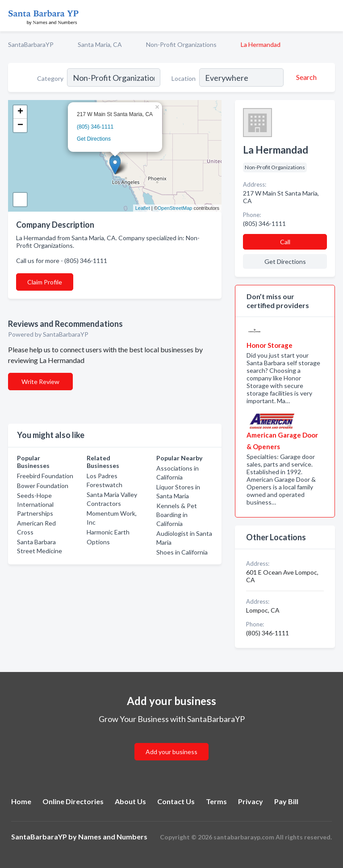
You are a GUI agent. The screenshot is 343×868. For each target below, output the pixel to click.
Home (21, 801)
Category (50, 78)
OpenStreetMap (175, 208)
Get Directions (94, 139)
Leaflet (143, 208)
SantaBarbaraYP (31, 44)
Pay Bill (286, 801)
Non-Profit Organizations (181, 44)
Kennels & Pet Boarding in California (177, 515)
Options (98, 542)
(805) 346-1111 (95, 127)
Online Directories (73, 801)
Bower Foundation (43, 486)
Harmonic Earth (108, 532)
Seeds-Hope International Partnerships (35, 504)
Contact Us (176, 801)
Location (184, 78)
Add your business (171, 752)
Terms (216, 801)
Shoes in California (182, 552)
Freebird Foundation (45, 476)
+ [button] (20, 112)
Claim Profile (45, 282)
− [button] (20, 125)
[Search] (305, 77)
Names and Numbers (113, 837)
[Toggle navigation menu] (331, 16)
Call (285, 242)
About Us (130, 801)
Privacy (251, 801)
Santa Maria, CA (100, 44)
